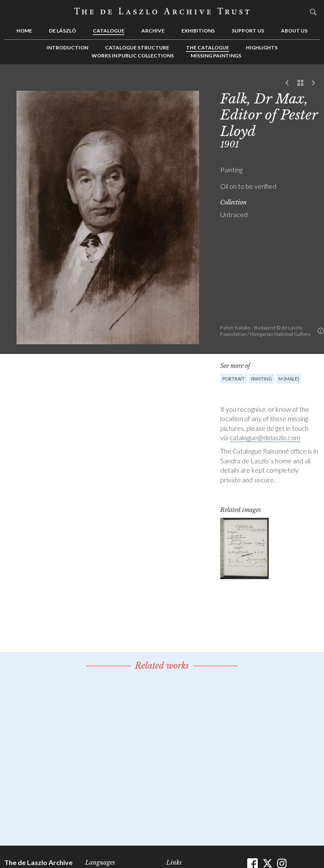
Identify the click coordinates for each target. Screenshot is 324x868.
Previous (287, 83)
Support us (248, 31)
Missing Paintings (216, 56)
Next (313, 83)
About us (294, 31)
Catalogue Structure (137, 48)
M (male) (289, 379)
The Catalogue (208, 48)
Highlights (262, 48)
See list (300, 83)
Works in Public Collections (133, 56)
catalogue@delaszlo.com (265, 437)
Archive (153, 31)
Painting (262, 379)
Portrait (234, 379)
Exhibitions (198, 31)
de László (62, 31)
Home (24, 31)
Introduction (67, 48)
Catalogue (109, 31)
